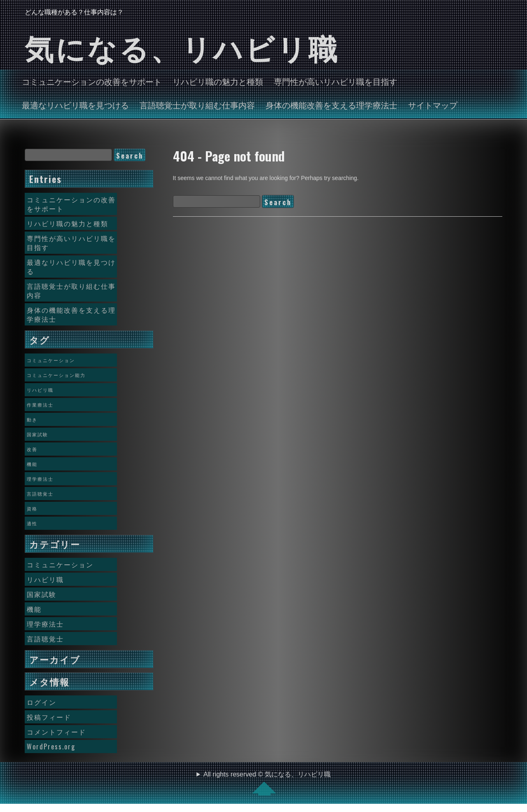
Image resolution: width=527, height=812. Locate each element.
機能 (34, 609)
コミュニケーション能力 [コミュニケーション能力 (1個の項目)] (56, 375)
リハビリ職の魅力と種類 (218, 81)
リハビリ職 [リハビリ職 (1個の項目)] (40, 390)
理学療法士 (45, 624)
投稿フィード (49, 717)
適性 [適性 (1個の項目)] (32, 523)
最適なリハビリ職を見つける (75, 105)
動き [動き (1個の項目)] (32, 419)
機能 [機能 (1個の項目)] (32, 464)
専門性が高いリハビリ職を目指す (336, 81)
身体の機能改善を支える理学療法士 (331, 105)
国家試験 (42, 594)
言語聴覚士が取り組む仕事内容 (197, 105)
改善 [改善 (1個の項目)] (32, 449)
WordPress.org (51, 746)
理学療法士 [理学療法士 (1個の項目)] (40, 479)
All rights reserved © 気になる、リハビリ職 (267, 783)
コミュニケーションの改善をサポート (92, 81)
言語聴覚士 (45, 639)
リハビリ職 (45, 579)
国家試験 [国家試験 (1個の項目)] (37, 434)
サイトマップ (433, 105)
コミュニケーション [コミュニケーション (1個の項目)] (51, 360)
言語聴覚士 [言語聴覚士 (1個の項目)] (40, 494)
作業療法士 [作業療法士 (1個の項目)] (40, 405)
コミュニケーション (60, 564)
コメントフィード (56, 732)
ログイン (42, 702)
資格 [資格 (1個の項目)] (32, 508)
